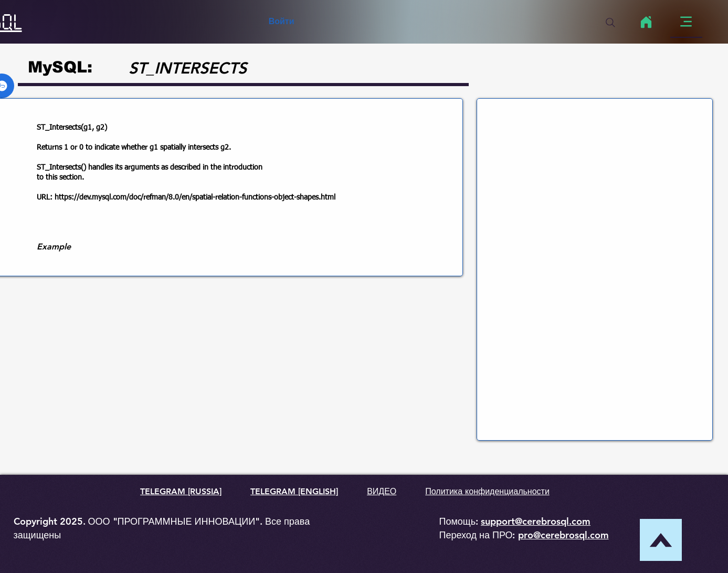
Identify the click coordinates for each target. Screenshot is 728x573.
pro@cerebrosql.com (563, 535)
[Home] (646, 22)
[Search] (610, 23)
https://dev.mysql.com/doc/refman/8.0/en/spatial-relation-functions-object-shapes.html (195, 197)
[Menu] (686, 22)
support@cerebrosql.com (536, 521)
